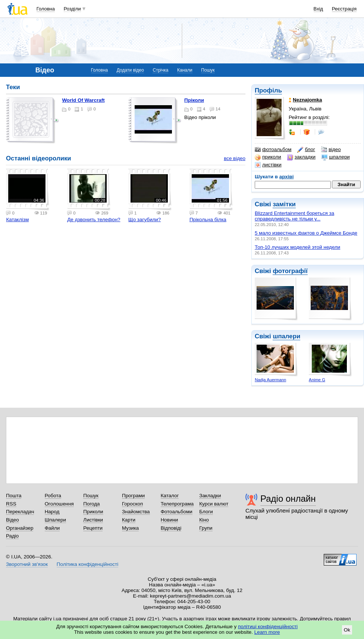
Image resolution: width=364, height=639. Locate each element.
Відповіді (171, 528)
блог (306, 150)
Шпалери (55, 520)
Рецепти (93, 528)
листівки (268, 165)
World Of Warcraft (83, 100)
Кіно (204, 520)
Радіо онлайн (288, 499)
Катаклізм (17, 220)
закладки (301, 157)
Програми (133, 496)
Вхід (318, 9)
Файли (52, 528)
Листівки (93, 520)
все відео (235, 158)
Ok (347, 630)
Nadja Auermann (270, 380)
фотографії (290, 271)
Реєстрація (344, 9)
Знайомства (136, 512)
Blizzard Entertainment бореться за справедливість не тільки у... (294, 216)
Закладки (210, 496)
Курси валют (214, 504)
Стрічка (160, 70)
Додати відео (130, 70)
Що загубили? (145, 220)
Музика (130, 528)
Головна (46, 9)
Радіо (12, 536)
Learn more (267, 632)
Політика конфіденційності (87, 564)
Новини (170, 520)
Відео (12, 520)
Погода (91, 504)
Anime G (317, 380)
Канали (185, 70)
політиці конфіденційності (268, 627)
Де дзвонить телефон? (94, 220)
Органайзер (20, 528)
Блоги (206, 512)
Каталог (170, 496)
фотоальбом (273, 150)
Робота (53, 496)
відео (331, 150)
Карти (129, 520)
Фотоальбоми (177, 512)
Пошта (14, 496)
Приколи (93, 512)
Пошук (208, 70)
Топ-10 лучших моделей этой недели (297, 247)
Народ (52, 512)
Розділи (72, 9)
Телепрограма (177, 504)
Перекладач (20, 512)
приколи (268, 157)
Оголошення (59, 504)
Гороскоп (132, 504)
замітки (284, 204)
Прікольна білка (208, 220)
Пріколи (194, 100)
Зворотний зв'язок (27, 564)
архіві (287, 177)
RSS (11, 504)
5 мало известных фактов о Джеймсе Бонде (306, 233)
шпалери (336, 157)
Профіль (268, 90)
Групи (206, 528)
